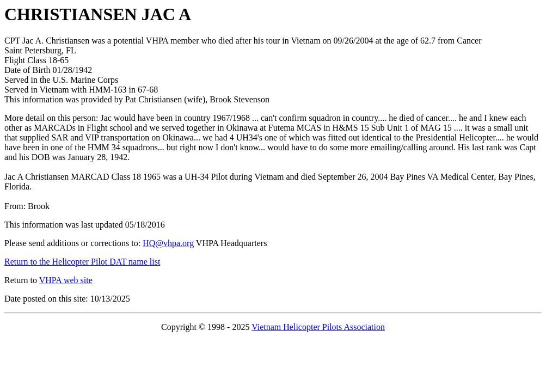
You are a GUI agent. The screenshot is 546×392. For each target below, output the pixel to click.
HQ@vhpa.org (168, 243)
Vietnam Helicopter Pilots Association (318, 327)
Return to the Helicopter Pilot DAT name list (82, 262)
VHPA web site (66, 280)
